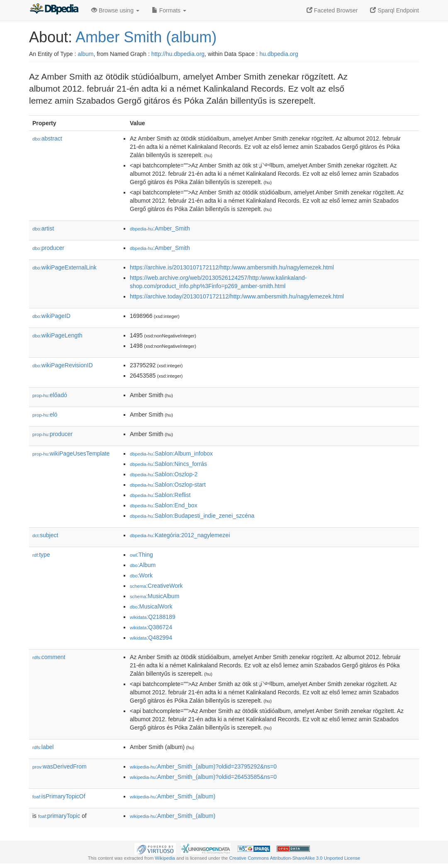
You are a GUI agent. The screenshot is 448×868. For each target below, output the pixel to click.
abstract (47, 138)
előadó (50, 395)
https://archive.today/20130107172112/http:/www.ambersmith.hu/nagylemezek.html (237, 296)
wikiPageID (51, 316)
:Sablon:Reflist (160, 495)
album (85, 54)
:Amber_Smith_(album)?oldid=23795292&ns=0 (203, 766)
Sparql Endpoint (394, 10)
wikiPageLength (57, 335)
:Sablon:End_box (164, 505)
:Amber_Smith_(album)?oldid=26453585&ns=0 (203, 777)
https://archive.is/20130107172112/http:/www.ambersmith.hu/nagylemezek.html (232, 267)
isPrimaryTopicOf (59, 796)
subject (45, 535)
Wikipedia (165, 858)
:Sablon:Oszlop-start (168, 485)
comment (49, 657)
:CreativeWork (156, 586)
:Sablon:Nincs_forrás (168, 464)
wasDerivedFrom (60, 766)
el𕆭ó (45, 415)
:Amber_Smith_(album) (173, 796)
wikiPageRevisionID (63, 365)
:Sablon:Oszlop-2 (164, 474)
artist (43, 228)
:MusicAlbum (155, 596)
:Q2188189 (153, 617)
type (41, 555)
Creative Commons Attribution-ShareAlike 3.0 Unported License (295, 858)
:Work (141, 575)
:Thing (141, 555)
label (43, 747)
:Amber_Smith (160, 228)
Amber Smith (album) (146, 37)
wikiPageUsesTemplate (71, 453)
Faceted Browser (332, 10)
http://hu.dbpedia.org (178, 54)
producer (48, 248)
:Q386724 (151, 627)
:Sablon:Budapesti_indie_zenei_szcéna (192, 516)
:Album (143, 565)
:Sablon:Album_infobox (171, 453)
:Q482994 (151, 638)
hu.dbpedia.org (279, 54)
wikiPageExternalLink (65, 267)
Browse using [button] (115, 10)
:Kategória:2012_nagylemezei (180, 535)
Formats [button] (169, 10)
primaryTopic (59, 816)
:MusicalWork (151, 606)
